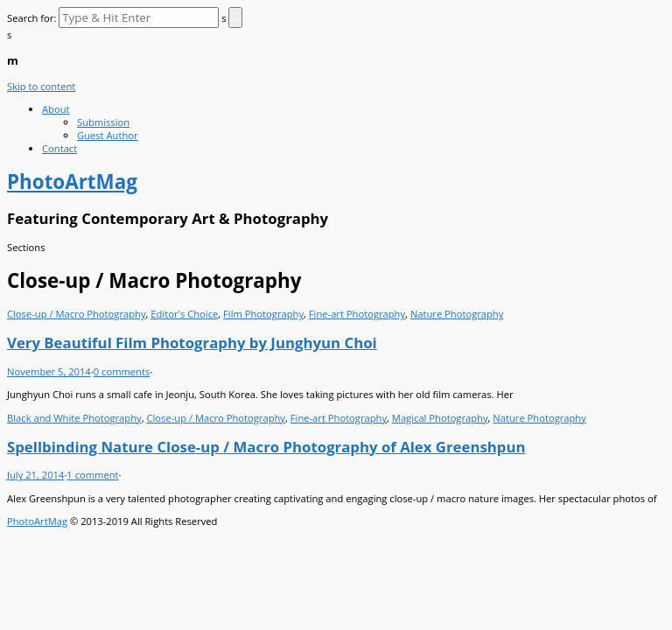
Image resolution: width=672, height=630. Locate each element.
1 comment (92, 475)
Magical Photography (440, 418)
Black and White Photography (74, 418)
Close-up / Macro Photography (77, 314)
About (56, 109)
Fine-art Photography (357, 314)
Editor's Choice (184, 314)
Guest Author (108, 135)
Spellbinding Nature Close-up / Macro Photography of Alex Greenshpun (266, 447)
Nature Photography (457, 314)
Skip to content (41, 86)
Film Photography (263, 314)
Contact (59, 148)
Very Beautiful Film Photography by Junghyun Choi (192, 343)
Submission (103, 122)
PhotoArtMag (37, 521)
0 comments (122, 371)
